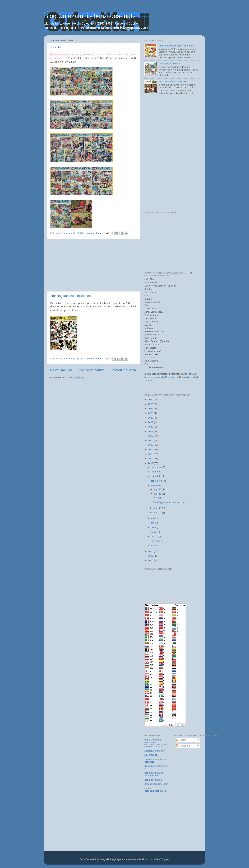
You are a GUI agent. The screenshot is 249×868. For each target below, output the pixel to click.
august (155, 485)
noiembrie (156, 472)
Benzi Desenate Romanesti (153, 741)
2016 (151, 440)
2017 (151, 436)
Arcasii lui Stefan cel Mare (172, 81)
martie (154, 536)
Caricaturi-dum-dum (155, 751)
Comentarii (183, 746)
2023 (151, 413)
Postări (181, 740)
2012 (151, 459)
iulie (153, 518)
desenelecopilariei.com (156, 784)
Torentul (56, 47)
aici (76, 310)
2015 (151, 445)
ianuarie (155, 546)
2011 (151, 463)
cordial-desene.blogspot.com (155, 789)
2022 (151, 418)
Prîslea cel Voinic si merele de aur (176, 46)
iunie (154, 523)
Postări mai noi (61, 370)
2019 (151, 431)
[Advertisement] (93, 265)
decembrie (157, 467)
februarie (156, 541)
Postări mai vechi (124, 370)
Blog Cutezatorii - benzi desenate (90, 16)
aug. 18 (158, 494)
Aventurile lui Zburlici (169, 64)
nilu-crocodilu (151, 755)
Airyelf (145, 859)
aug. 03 (158, 513)
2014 (151, 450)
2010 (151, 551)
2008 (151, 560)
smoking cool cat (153, 747)
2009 (151, 556)
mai (153, 527)
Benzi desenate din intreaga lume (154, 774)
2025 (151, 404)
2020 (151, 427)
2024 (151, 409)
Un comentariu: (94, 233)
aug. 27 (158, 489)
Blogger (165, 859)
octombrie (156, 476)
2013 (151, 454)
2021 (151, 422)
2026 (151, 399)
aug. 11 (158, 508)
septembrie (157, 481)
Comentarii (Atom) (75, 377)
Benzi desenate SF (154, 780)
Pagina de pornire (92, 370)
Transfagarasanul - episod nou (71, 296)
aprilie (154, 532)
